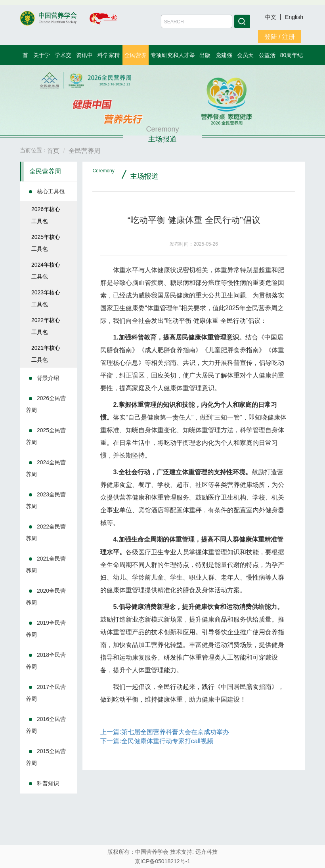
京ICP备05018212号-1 (162, 861)
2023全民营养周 (46, 500)
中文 (271, 17)
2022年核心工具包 (46, 326)
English (294, 17)
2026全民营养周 (46, 404)
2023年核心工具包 (46, 298)
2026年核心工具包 (46, 215)
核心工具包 (51, 191)
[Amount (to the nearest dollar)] (197, 21)
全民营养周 (45, 171)
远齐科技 (206, 852)
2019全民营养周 (46, 629)
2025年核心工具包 (46, 243)
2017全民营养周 (46, 693)
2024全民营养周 (46, 468)
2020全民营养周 (46, 597)
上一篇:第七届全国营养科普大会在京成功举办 (164, 732)
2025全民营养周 (46, 436)
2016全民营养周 (46, 725)
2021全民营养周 (46, 565)
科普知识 (48, 783)
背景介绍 (48, 378)
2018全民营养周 (46, 661)
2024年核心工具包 (46, 271)
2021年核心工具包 (46, 354)
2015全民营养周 (46, 757)
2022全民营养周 (46, 532)
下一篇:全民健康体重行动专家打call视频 (157, 741)
